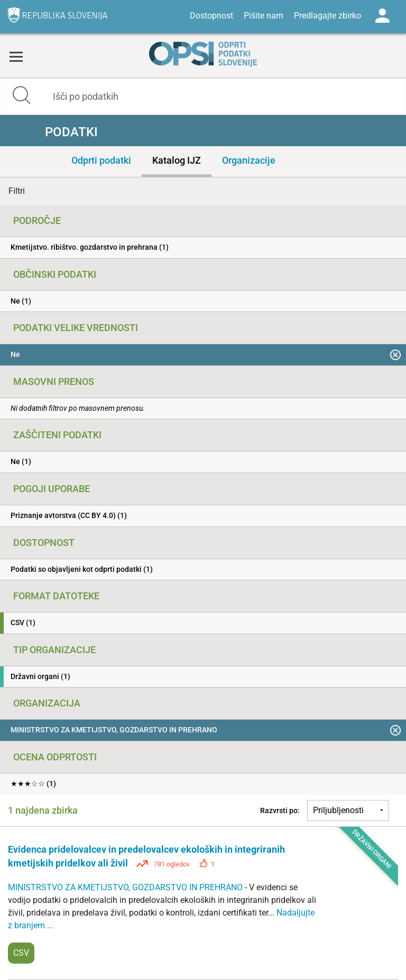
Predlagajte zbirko (327, 16)
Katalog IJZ (177, 160)
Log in (382, 16)
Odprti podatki (101, 160)
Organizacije (249, 160)
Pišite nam (264, 16)
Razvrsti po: (280, 811)
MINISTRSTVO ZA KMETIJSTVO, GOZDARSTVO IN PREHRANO (126, 887)
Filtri (17, 191)
